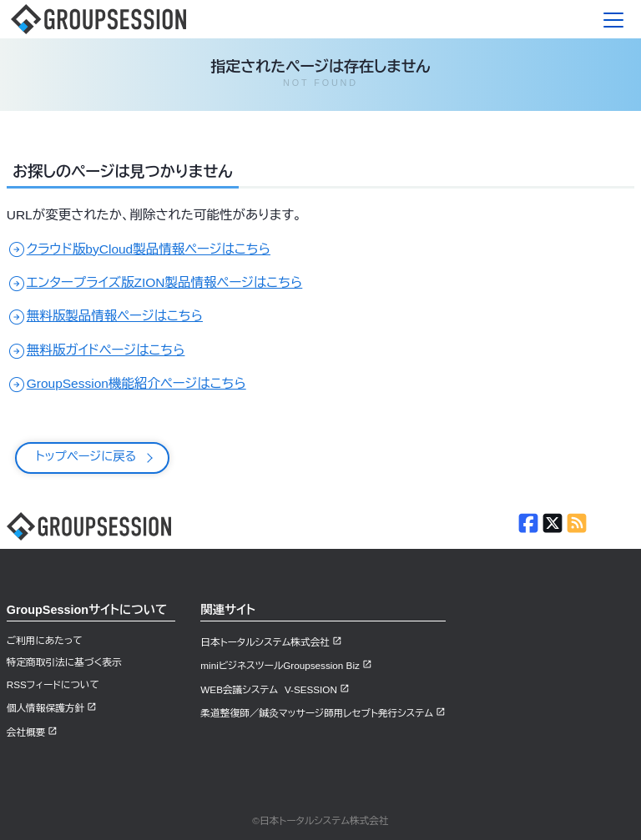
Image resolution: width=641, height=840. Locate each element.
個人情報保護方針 (46, 708)
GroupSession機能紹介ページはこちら (126, 383)
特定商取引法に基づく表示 (64, 662)
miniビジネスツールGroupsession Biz (280, 665)
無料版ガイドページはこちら (96, 350)
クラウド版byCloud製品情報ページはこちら (139, 249)
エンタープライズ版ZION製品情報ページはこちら (155, 282)
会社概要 (26, 732)
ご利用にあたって (45, 640)
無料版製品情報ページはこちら (105, 316)
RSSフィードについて (53, 684)
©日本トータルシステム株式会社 (320, 820)
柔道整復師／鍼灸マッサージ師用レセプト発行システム (317, 713)
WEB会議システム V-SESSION (269, 689)
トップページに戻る (86, 456)
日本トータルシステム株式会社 (265, 642)
